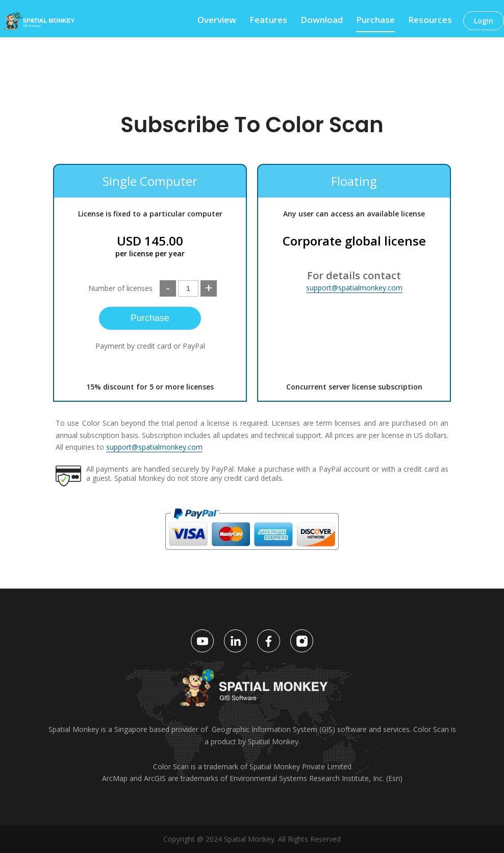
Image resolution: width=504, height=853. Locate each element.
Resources (430, 21)
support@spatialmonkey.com (354, 288)
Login (484, 21)
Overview (217, 21)
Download (322, 21)
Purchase (375, 21)
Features (268, 21)
